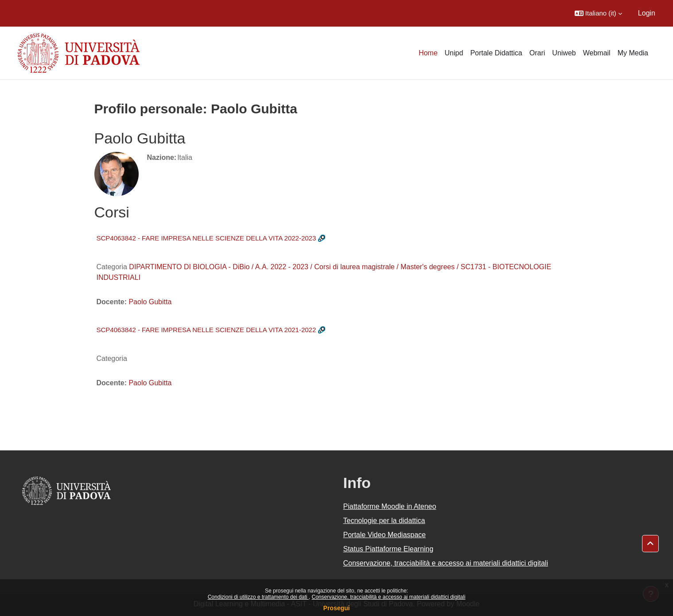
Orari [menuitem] (537, 53)
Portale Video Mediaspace (385, 535)
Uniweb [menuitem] (564, 53)
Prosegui (337, 608)
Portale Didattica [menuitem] (496, 53)
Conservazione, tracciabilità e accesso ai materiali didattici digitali (388, 597)
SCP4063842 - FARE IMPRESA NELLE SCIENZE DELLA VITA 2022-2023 (206, 238)
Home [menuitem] (428, 53)
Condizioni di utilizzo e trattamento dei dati (258, 597)
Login (647, 13)
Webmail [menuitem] (597, 53)
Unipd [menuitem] (454, 53)
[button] (598, 13)
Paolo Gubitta (150, 302)
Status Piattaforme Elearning (389, 549)
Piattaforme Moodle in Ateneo (390, 506)
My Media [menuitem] (633, 53)
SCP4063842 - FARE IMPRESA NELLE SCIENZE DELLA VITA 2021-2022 (206, 330)
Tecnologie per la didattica (384, 521)
